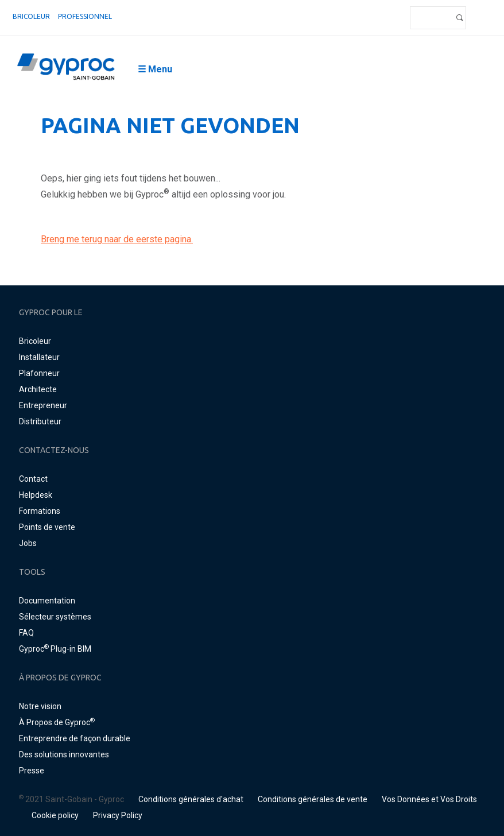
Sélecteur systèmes (55, 617)
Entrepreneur (43, 405)
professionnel (85, 16)
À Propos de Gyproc (57, 722)
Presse (32, 771)
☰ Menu (155, 69)
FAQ (26, 633)
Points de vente (47, 527)
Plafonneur (39, 373)
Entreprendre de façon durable (75, 738)
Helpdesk (36, 495)
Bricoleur (31, 16)
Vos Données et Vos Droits (429, 799)
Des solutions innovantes (64, 754)
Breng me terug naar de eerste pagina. (117, 239)
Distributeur (40, 421)
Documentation (47, 601)
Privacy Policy (118, 815)
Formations (40, 511)
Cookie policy (55, 815)
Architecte (38, 389)
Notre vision (40, 706)
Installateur (39, 357)
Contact (33, 479)
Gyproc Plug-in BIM (55, 649)
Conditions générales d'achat (191, 799)
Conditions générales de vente (313, 799)
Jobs (28, 543)
